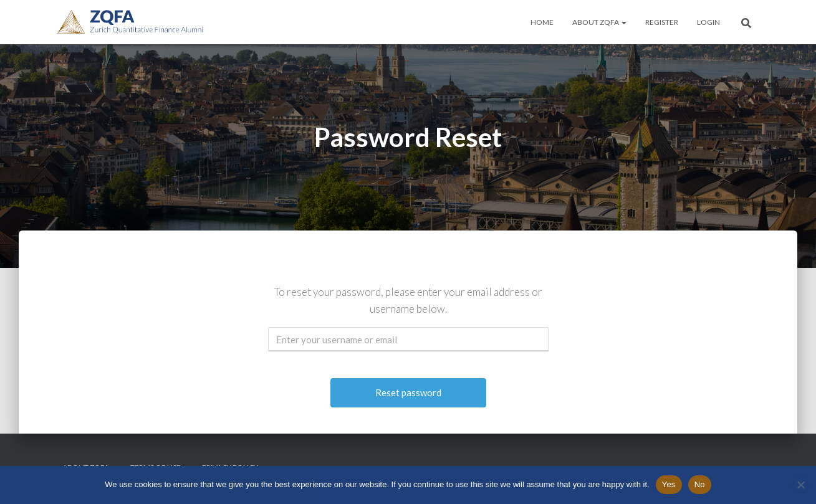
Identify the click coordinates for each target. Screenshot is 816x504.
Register (662, 22)
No (700, 484)
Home (542, 22)
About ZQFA (599, 22)
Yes (669, 484)
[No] (800, 485)
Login (708, 22)
